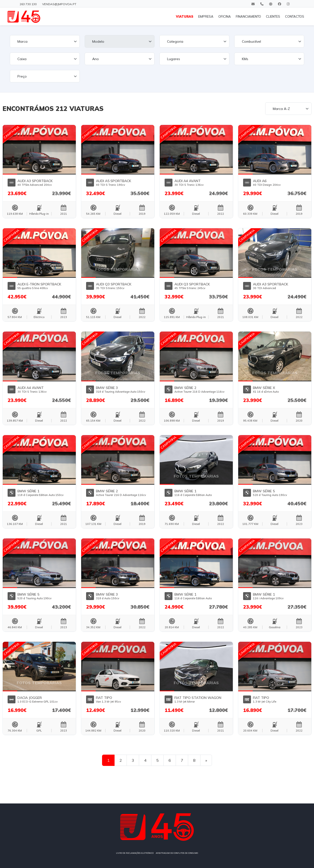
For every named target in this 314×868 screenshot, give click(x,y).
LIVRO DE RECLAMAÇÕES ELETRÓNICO (135, 853)
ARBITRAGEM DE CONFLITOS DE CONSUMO (177, 853)
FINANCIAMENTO (248, 16)
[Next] (206, 760)
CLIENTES (273, 16)
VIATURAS (185, 16)
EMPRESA (206, 16)
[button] (10, 149)
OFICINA (225, 16)
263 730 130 (28, 4)
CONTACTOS (295, 16)
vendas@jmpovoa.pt (59, 4)
